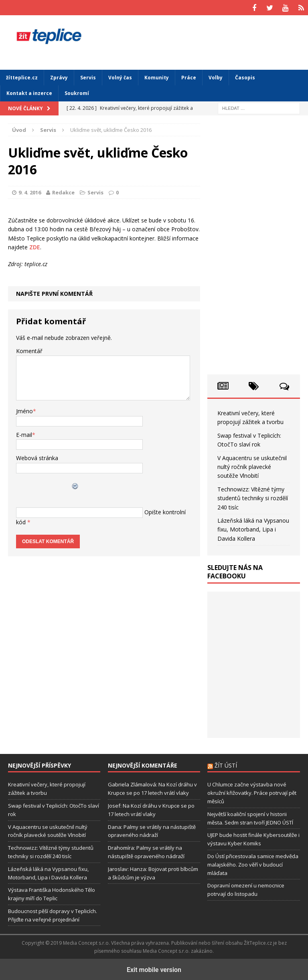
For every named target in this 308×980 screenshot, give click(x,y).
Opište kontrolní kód (155, 510)
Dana (114, 826)
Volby (216, 76)
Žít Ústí (226, 764)
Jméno (24, 410)
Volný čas (120, 76)
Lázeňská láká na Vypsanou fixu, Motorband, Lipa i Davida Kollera (253, 528)
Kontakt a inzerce (29, 92)
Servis (88, 76)
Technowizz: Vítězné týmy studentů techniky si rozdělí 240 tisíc (253, 497)
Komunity (157, 76)
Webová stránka (37, 457)
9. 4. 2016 (30, 191)
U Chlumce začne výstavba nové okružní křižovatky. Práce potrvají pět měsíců (252, 792)
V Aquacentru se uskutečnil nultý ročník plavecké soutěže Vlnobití (252, 466)
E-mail (24, 433)
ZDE (35, 246)
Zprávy (59, 76)
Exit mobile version (154, 969)
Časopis (245, 76)
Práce (189, 76)
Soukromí (77, 92)
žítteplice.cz (22, 76)
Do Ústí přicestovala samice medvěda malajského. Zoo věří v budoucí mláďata (253, 863)
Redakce (63, 191)
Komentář (29, 350)
